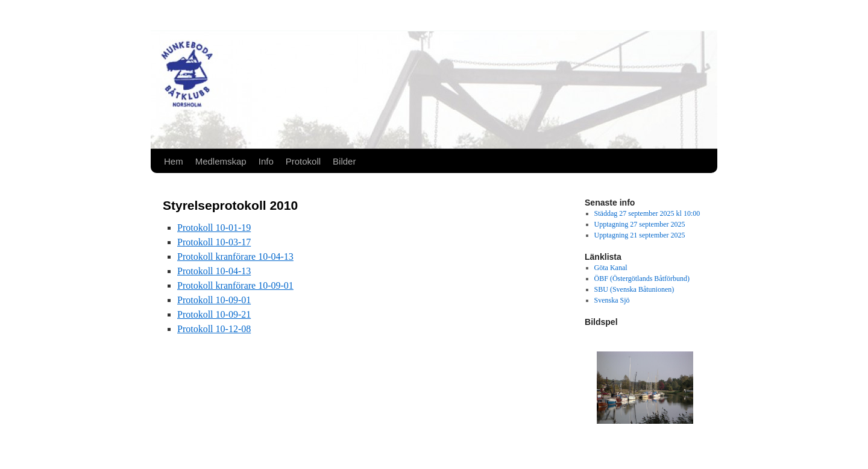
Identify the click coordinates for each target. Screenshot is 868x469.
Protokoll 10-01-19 (214, 228)
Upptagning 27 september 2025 (640, 224)
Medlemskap (221, 161)
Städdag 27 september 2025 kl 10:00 (647, 213)
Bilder (344, 161)
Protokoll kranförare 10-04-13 (235, 257)
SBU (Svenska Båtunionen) (634, 289)
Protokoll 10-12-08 (214, 329)
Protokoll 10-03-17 (214, 242)
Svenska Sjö (612, 300)
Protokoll (303, 161)
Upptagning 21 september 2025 (640, 235)
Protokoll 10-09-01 (214, 300)
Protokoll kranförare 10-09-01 (235, 285)
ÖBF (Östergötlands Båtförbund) (642, 279)
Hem (174, 161)
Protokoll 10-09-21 (214, 314)
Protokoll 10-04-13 (214, 271)
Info (266, 161)
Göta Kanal (611, 268)
